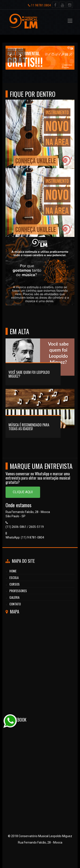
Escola (14, 577)
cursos (15, 584)
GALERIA (14, 597)
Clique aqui (23, 492)
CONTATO (15, 604)
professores (18, 591)
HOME (13, 571)
